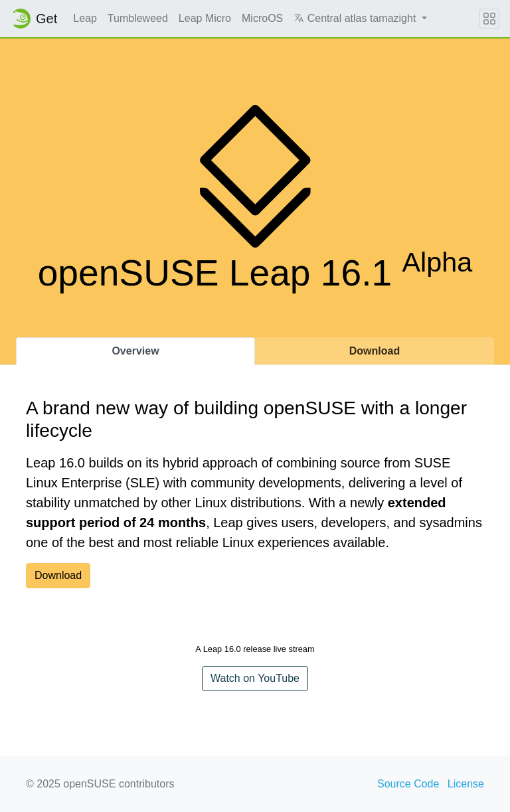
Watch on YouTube (255, 678)
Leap (85, 18)
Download (58, 575)
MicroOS (262, 18)
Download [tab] (375, 351)
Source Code (408, 784)
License (466, 784)
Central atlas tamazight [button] (356, 18)
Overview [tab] (135, 351)
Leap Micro (205, 18)
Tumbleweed (138, 18)
